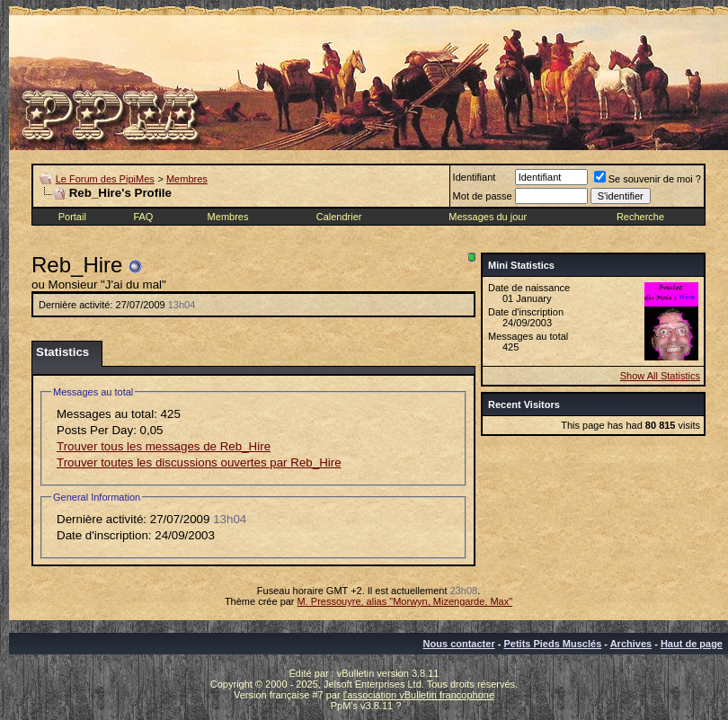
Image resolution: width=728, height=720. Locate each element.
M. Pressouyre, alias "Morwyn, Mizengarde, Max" (405, 601)
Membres (187, 179)
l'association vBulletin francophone (419, 695)
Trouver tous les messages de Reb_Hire (164, 446)
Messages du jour (488, 217)
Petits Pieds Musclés (552, 644)
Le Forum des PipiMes (105, 179)
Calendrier (339, 217)
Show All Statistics (660, 376)
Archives (631, 644)
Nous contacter (459, 644)
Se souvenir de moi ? (648, 179)
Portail (72, 217)
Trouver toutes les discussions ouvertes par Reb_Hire (199, 462)
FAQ (143, 217)
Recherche (640, 217)
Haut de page (692, 644)
